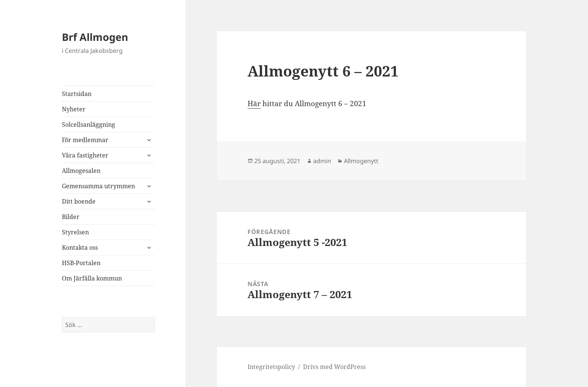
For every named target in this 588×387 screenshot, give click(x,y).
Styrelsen (75, 232)
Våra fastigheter (85, 155)
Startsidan (77, 94)
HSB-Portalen (81, 263)
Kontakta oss (80, 247)
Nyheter (74, 109)
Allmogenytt (361, 161)
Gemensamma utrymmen (98, 186)
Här (254, 103)
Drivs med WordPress (334, 367)
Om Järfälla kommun (92, 278)
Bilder (71, 217)
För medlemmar (85, 140)
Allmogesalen (81, 171)
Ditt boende (79, 201)
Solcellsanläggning (88, 124)
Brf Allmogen (95, 37)
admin (322, 161)
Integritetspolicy (271, 367)
